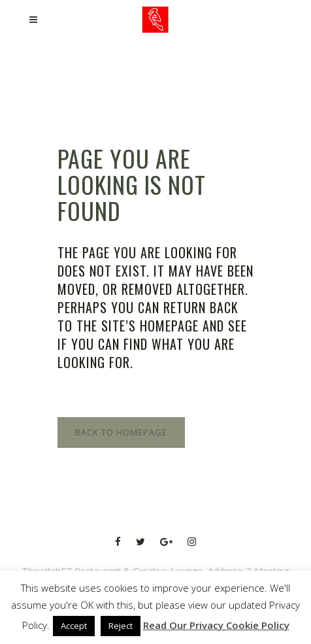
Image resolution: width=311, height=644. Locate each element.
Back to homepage (121, 432)
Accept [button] (74, 626)
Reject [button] (121, 626)
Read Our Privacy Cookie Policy (216, 625)
